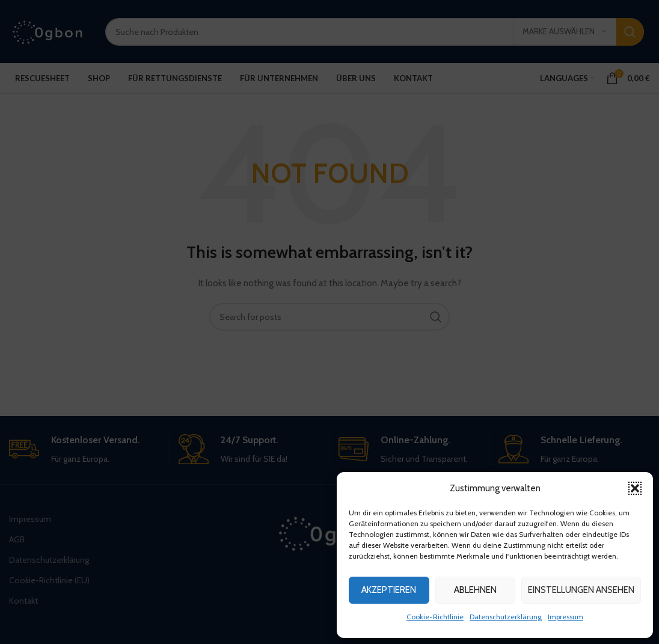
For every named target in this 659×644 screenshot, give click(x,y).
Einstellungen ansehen (581, 590)
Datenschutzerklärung (506, 617)
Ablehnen (475, 590)
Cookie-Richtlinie (435, 617)
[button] (635, 488)
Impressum (566, 617)
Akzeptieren (389, 590)
